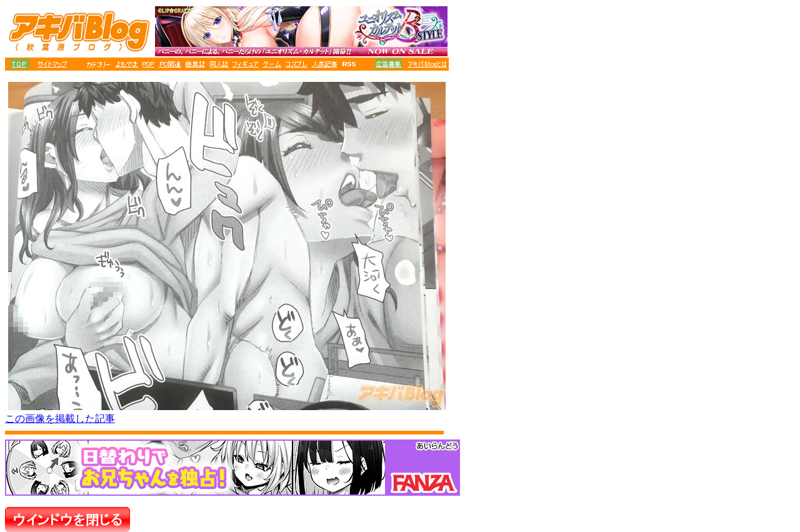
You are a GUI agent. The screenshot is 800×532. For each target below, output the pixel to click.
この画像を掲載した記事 (60, 419)
